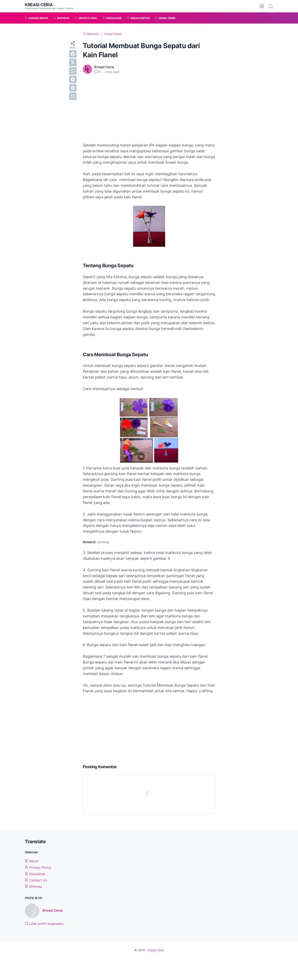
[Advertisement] (149, 108)
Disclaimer (35, 874)
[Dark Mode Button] (262, 6)
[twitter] (73, 62)
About (32, 861)
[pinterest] (73, 88)
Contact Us (36, 880)
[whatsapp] (73, 71)
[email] (73, 96)
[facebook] (73, 54)
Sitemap (33, 886)
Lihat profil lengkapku (44, 924)
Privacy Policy (38, 867)
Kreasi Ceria (39, 5)
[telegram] (73, 79)
